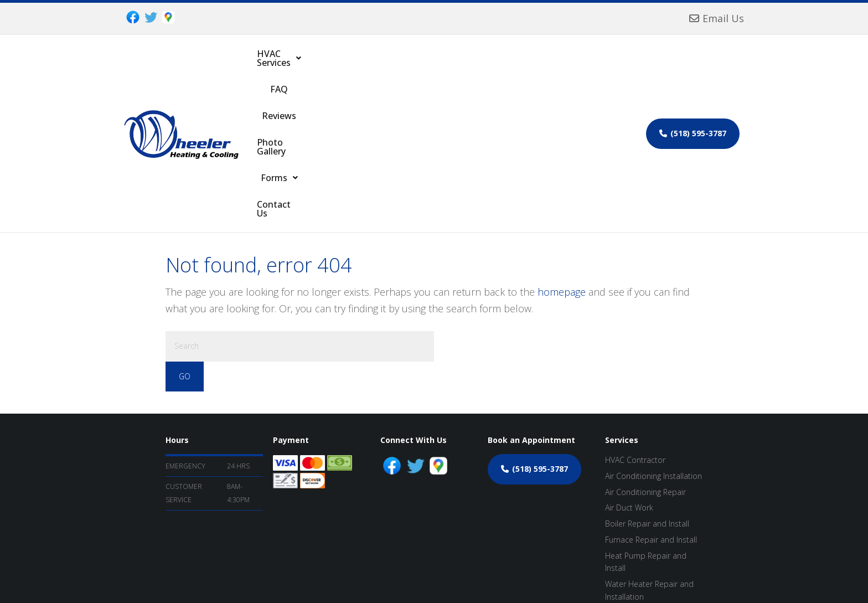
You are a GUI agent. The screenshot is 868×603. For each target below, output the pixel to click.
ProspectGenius (393, 576)
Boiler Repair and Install (647, 385)
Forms (520, 64)
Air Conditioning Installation (653, 337)
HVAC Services (300, 64)
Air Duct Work (629, 369)
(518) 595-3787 (693, 64)
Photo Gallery (459, 64)
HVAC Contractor (635, 321)
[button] (300, 64)
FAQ (359, 64)
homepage (562, 153)
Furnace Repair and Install (651, 401)
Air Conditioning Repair (645, 354)
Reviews (399, 64)
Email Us (717, 18)
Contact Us (576, 64)
